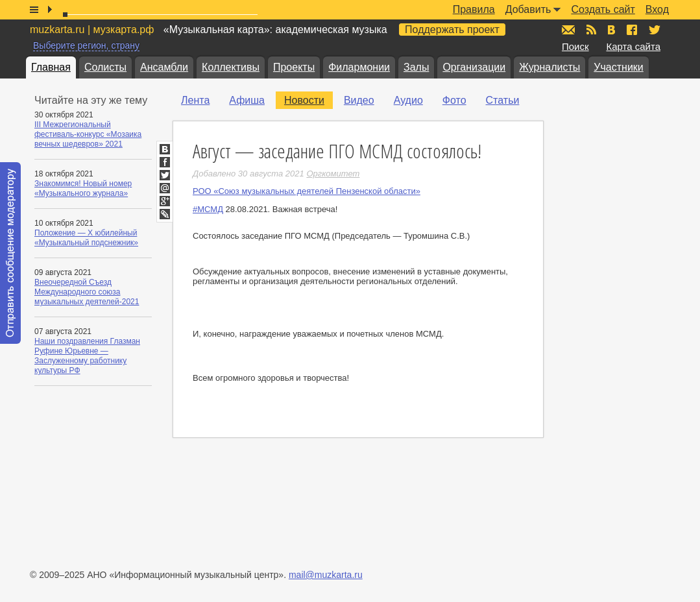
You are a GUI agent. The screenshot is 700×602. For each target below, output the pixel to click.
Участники (618, 67)
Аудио (408, 100)
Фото (454, 100)
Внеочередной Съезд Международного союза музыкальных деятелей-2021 (87, 292)
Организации (474, 67)
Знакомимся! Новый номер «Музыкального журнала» (83, 188)
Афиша (247, 100)
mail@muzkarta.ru (326, 575)
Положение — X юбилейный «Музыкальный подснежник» (86, 238)
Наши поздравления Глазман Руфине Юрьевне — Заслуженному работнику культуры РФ (87, 356)
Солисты (105, 67)
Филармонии (359, 67)
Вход (657, 9)
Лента (195, 100)
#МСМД (208, 209)
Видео (359, 100)
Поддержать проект (452, 30)
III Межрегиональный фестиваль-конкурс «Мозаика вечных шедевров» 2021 (88, 134)
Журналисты (549, 67)
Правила (474, 9)
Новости (304, 100)
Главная (51, 67)
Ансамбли (164, 67)
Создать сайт (603, 9)
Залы (416, 67)
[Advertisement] (622, 286)
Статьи (503, 100)
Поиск (575, 46)
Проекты (294, 67)
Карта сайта (633, 46)
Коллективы (231, 67)
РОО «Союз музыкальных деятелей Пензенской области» (307, 191)
